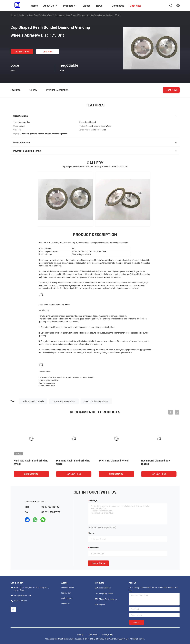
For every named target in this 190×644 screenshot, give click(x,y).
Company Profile (67, 588)
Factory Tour (66, 593)
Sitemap (80, 635)
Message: (93, 500)
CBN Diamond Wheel (103, 588)
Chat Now (48, 52)
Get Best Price (22, 52)
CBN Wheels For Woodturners (106, 599)
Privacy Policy (108, 635)
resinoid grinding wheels (33, 401)
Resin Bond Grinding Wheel (40, 15)
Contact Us (65, 604)
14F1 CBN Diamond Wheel (114, 461)
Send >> (136, 622)
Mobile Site (93, 635)
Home (13, 15)
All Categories (100, 604)
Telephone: (94, 548)
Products (22, 15)
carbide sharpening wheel (64, 401)
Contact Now (98, 563)
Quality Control (67, 598)
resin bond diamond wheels (96, 401)
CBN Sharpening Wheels (104, 594)
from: (92, 533)
